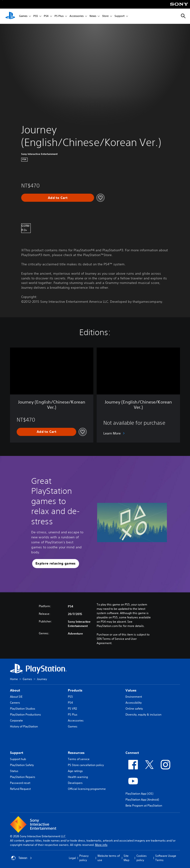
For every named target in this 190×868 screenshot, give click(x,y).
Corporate (16, 720)
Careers (15, 703)
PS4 (46, 16)
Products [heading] (75, 690)
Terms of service (79, 759)
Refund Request (20, 789)
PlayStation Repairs (23, 777)
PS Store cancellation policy (86, 765)
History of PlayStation (24, 726)
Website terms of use (109, 858)
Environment (134, 697)
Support (120, 16)
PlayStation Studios (23, 709)
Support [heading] (17, 753)
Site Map (126, 858)
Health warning (78, 777)
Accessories (77, 16)
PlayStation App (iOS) (139, 794)
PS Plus (59, 16)
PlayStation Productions (25, 714)
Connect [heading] (132, 753)
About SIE (16, 697)
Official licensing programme (87, 789)
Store (105, 16)
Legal (72, 858)
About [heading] (15, 690)
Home (14, 679)
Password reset (20, 783)
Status (14, 771)
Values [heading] (131, 690)
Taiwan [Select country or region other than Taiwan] (22, 858)
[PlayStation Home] (10, 16)
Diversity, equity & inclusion (143, 714)
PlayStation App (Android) (142, 800)
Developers (75, 783)
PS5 (36, 16)
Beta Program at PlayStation (144, 805)
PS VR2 (72, 709)
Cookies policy (142, 858)
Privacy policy (84, 858)
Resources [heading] (76, 753)
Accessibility (134, 703)
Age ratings (75, 771)
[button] (56, 564)
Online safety (134, 709)
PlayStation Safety (22, 765)
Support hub (18, 759)
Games (23, 16)
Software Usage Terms (166, 858)
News (93, 16)
